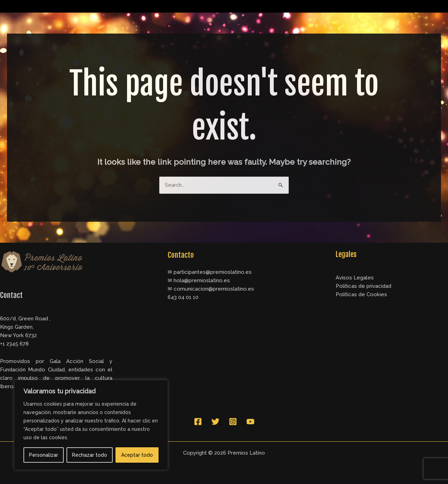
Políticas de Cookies (361, 295)
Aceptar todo (137, 455)
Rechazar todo (90, 455)
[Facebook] (198, 422)
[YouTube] (250, 422)
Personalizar (44, 455)
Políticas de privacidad (363, 286)
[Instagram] (233, 422)
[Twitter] (215, 422)
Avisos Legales (355, 278)
